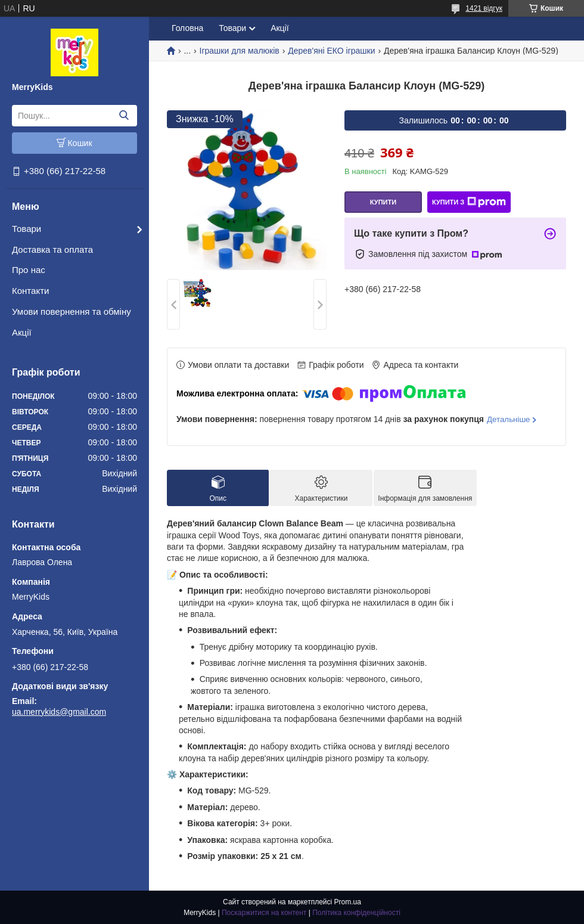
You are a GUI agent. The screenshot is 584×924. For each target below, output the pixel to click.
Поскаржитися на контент (264, 913)
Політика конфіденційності (356, 913)
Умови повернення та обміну (72, 311)
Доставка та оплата (52, 249)
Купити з (469, 202)
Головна (187, 28)
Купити (383, 202)
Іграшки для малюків (240, 51)
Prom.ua (348, 902)
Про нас (29, 270)
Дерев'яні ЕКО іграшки (331, 51)
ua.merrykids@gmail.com (59, 712)
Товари (27, 229)
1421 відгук (484, 8)
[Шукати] (124, 116)
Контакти (30, 291)
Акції (22, 332)
